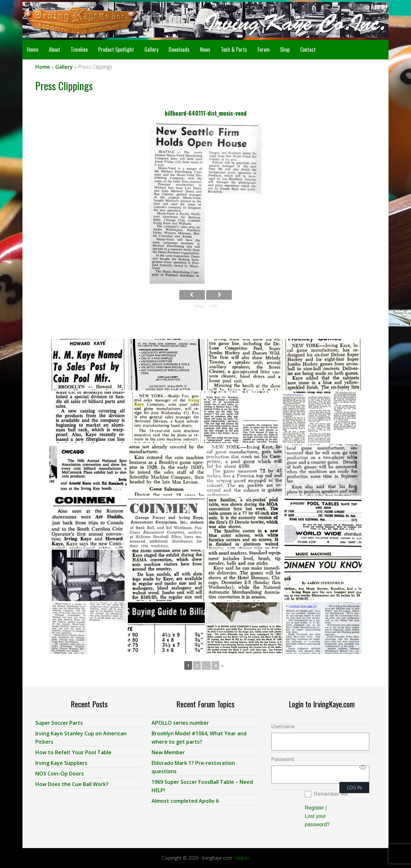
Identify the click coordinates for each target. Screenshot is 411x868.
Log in (242, 858)
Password (283, 759)
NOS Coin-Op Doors (60, 773)
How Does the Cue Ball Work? (72, 784)
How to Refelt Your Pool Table (73, 752)
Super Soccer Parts (59, 722)
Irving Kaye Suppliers (61, 763)
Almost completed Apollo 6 (185, 801)
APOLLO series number (180, 722)
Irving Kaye (74, 20)
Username (283, 726)
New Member (168, 752)
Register (314, 807)
